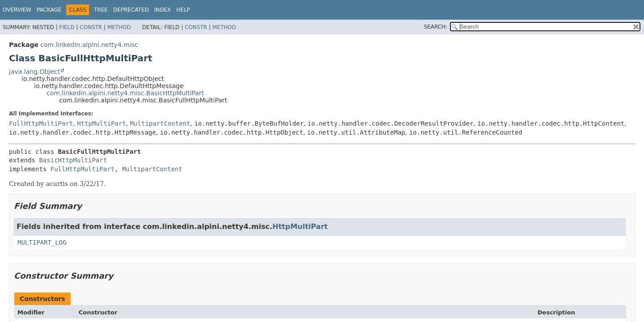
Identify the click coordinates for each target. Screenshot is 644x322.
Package (49, 10)
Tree (101, 10)
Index (163, 10)
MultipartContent (160, 123)
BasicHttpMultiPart (73, 160)
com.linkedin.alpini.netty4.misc (89, 45)
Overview (17, 10)
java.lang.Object (34, 72)
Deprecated (131, 10)
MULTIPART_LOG (42, 242)
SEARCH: (436, 27)
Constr (91, 27)
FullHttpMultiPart (41, 123)
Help (183, 10)
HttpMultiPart (102, 123)
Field (67, 27)
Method (119, 27)
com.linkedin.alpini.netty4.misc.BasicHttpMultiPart (125, 93)
